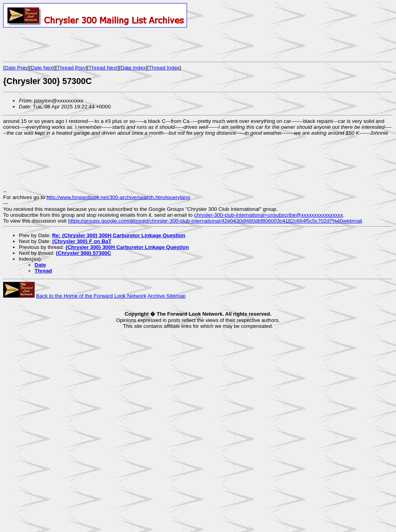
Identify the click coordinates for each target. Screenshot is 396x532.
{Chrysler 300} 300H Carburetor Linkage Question (127, 247)
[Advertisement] (95, 44)
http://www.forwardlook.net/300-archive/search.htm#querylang (118, 197)
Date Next (42, 68)
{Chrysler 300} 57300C (83, 253)
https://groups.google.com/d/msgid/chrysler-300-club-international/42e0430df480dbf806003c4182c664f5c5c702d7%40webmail (215, 221)
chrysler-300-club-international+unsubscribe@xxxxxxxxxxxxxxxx (269, 215)
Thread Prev (71, 68)
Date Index (133, 68)
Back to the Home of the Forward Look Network (91, 296)
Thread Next (103, 68)
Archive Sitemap (166, 296)
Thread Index (164, 68)
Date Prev (16, 68)
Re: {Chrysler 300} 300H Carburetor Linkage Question (118, 235)
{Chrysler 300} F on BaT (82, 241)
